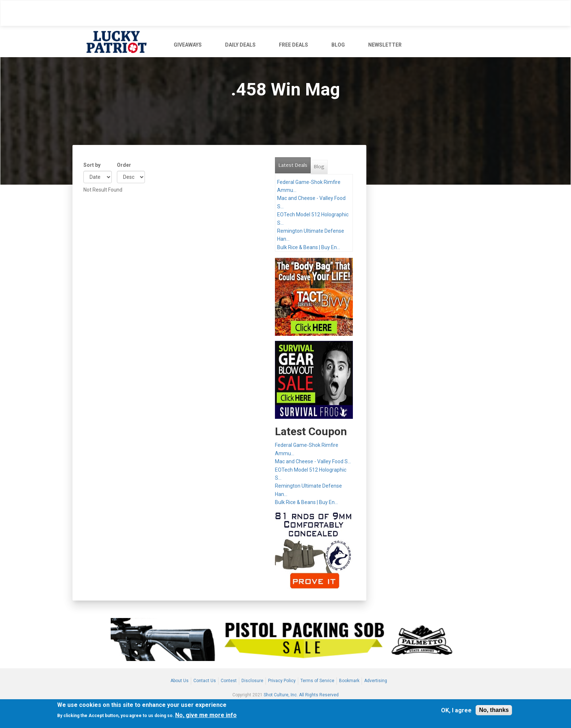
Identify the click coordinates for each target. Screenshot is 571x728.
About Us (180, 681)
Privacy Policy (282, 681)
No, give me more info (206, 715)
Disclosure (252, 681)
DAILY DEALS (240, 45)
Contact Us (205, 681)
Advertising (376, 681)
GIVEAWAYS (188, 45)
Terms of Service (317, 681)
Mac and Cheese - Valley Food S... (313, 461)
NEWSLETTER (385, 45)
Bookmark (349, 681)
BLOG (338, 45)
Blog (319, 167)
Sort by (92, 165)
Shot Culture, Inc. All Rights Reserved (301, 695)
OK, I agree (456, 710)
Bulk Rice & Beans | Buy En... (309, 247)
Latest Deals (294, 164)
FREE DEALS (294, 45)
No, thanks (494, 710)
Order (124, 165)
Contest (229, 681)
